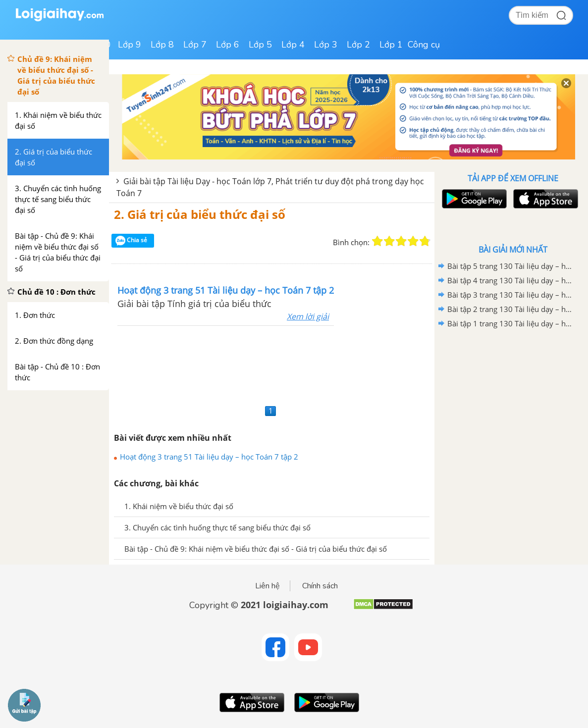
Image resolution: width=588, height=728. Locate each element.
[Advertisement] (272, 364)
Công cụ (424, 45)
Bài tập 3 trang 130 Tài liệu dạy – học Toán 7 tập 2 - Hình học (511, 295)
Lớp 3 (326, 45)
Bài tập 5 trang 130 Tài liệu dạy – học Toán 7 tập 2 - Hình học (511, 266)
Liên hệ (267, 586)
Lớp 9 (130, 45)
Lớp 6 (228, 45)
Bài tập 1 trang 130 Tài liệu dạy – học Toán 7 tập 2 (511, 323)
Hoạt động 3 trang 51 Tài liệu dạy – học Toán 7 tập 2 (209, 457)
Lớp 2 (358, 45)
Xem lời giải (308, 316)
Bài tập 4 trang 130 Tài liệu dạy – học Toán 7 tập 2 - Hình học (511, 280)
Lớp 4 (293, 45)
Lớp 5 (260, 45)
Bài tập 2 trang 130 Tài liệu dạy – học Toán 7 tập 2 (511, 309)
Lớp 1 (391, 45)
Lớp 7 (195, 45)
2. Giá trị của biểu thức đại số (200, 214)
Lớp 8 (162, 45)
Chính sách (320, 586)
